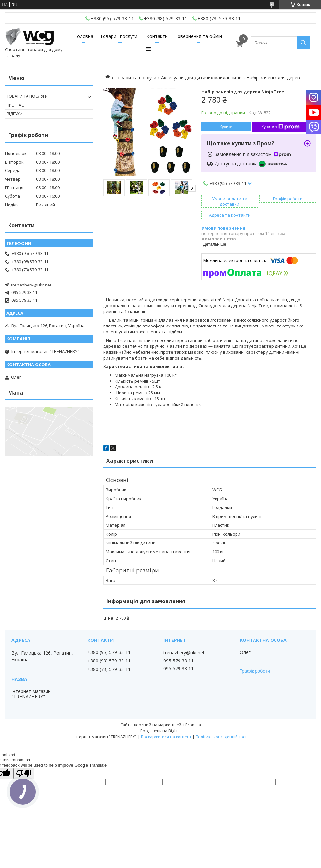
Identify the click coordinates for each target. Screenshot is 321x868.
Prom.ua (193, 725)
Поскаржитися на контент (166, 737)
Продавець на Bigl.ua (160, 731)
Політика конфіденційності (222, 737)
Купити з (281, 127)
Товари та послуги (135, 78)
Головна (84, 36)
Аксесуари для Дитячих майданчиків (201, 78)
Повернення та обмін (198, 36)
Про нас (15, 105)
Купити (226, 127)
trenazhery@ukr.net (31, 285)
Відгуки (15, 114)
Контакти (157, 36)
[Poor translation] (24, 773)
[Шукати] (303, 43)
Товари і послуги (119, 36)
